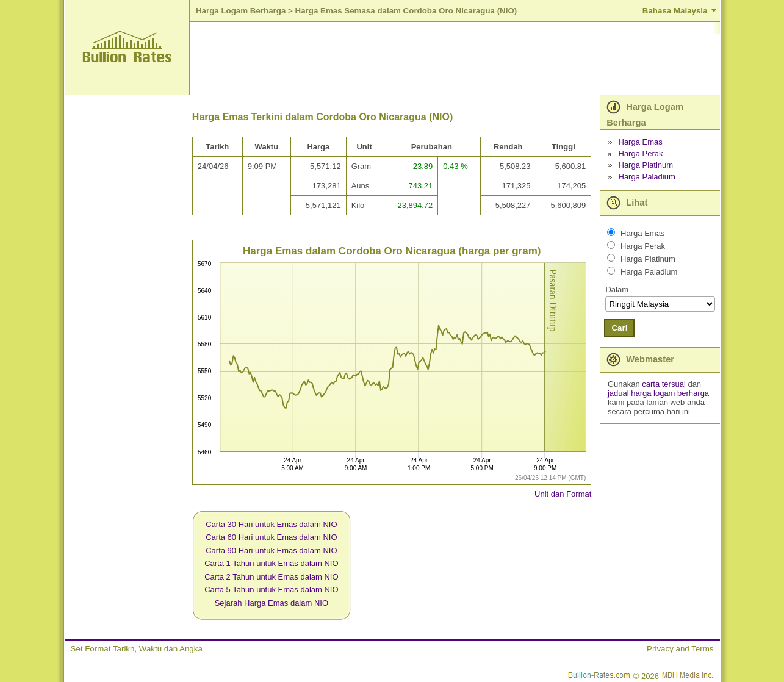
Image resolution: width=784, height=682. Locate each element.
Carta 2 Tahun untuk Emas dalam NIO (271, 577)
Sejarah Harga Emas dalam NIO (272, 603)
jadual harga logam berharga (658, 393)
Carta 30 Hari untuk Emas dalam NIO (271, 524)
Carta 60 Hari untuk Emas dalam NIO (271, 537)
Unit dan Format (563, 494)
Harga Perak (641, 153)
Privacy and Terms (680, 649)
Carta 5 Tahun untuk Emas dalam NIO (271, 590)
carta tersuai (665, 384)
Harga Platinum (646, 165)
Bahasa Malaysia (675, 11)
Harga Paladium (647, 177)
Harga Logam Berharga (241, 11)
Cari (619, 328)
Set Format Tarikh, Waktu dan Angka (137, 649)
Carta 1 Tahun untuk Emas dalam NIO (271, 563)
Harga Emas (641, 142)
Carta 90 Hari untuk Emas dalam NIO (271, 551)
